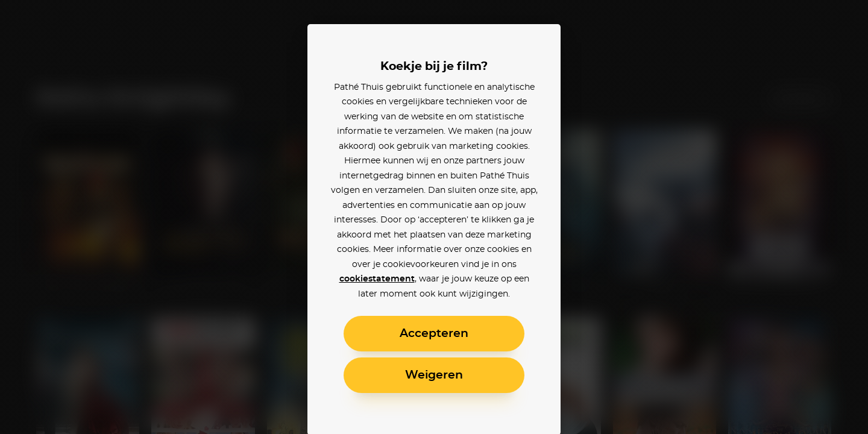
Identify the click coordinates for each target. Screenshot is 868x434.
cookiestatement (377, 279)
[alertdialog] (434, 217)
